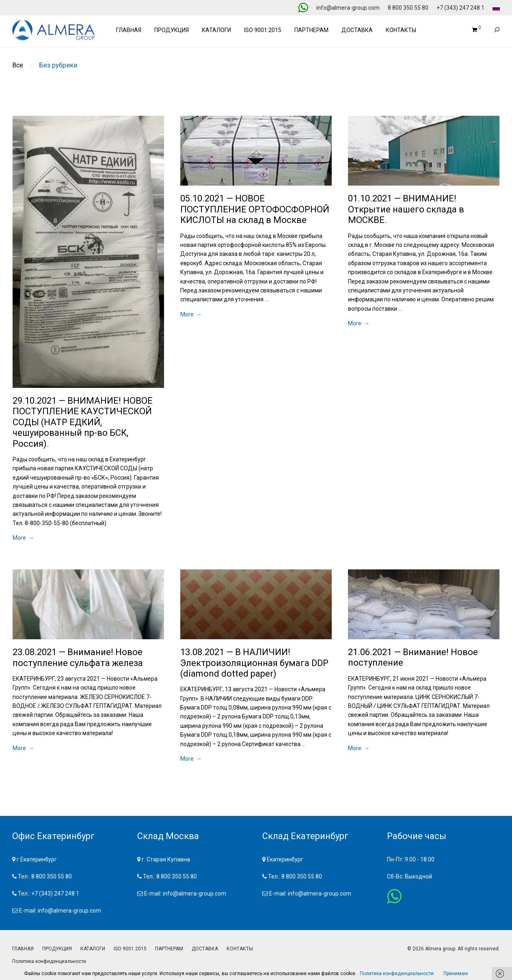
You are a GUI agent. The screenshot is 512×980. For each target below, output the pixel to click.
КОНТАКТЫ (240, 949)
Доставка (357, 30)
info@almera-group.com (348, 8)
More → (23, 538)
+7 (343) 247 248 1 (460, 8)
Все (18, 65)
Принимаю (456, 974)
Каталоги (216, 30)
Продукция (172, 30)
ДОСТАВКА (205, 949)
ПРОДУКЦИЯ (57, 949)
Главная (129, 30)
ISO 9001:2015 (263, 30)
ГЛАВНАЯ (23, 949)
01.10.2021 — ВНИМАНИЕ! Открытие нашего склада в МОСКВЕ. (406, 209)
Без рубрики (58, 65)
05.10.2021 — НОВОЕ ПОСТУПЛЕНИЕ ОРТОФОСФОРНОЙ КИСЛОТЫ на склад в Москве (255, 209)
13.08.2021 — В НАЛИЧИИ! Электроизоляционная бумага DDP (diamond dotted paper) (254, 663)
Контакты (401, 30)
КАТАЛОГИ (93, 949)
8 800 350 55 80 (408, 8)
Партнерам (311, 30)
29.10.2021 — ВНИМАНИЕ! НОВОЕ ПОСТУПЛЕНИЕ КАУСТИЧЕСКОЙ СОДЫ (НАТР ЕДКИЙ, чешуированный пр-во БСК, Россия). (83, 422)
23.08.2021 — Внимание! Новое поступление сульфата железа (78, 657)
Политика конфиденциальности (49, 961)
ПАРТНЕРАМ (169, 949)
